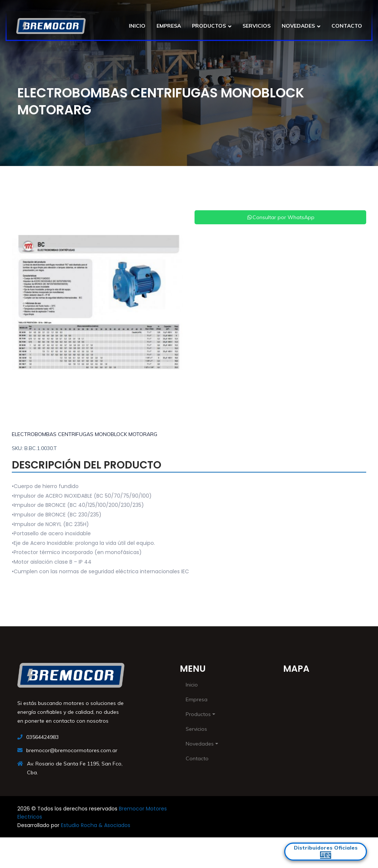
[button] (25, 302)
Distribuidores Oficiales (326, 852)
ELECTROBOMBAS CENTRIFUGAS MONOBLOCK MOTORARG (85, 434)
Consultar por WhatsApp (281, 217)
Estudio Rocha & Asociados (96, 825)
